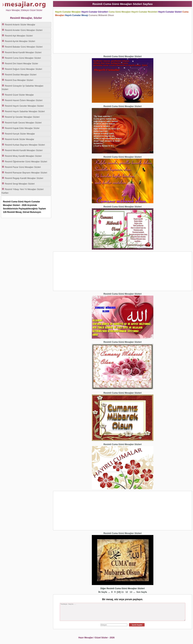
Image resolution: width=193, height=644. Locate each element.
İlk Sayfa (103, 592)
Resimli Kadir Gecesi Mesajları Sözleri (23, 123)
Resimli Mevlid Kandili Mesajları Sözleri (24, 150)
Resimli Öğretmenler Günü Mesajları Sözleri (26, 162)
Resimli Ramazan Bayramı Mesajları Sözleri (26, 173)
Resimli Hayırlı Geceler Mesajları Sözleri (24, 106)
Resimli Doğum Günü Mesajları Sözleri (24, 69)
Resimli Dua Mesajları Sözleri (19, 80)
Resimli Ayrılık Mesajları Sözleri (20, 41)
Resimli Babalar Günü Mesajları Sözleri (24, 47)
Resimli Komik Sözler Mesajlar (20, 139)
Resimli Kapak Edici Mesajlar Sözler (22, 128)
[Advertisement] (123, 34)
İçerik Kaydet (137, 625)
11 (122, 592)
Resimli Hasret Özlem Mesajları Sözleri (24, 100)
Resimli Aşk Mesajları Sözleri (19, 36)
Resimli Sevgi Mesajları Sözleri (20, 184)
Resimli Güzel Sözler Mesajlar (19, 95)
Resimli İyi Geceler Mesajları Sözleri (22, 117)
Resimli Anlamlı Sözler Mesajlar (20, 25)
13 (131, 592)
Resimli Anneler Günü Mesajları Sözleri (24, 30)
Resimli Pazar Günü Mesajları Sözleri (23, 167)
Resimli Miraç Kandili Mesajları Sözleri (23, 156)
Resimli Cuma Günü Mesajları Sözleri (23, 58)
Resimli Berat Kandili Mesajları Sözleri (23, 52)
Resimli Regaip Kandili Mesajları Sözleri (24, 178)
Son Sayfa (142, 592)
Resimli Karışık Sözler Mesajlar (20, 134)
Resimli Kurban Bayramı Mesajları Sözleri (25, 145)
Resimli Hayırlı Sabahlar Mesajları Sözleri (25, 111)
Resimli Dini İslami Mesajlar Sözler (22, 64)
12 (127, 592)
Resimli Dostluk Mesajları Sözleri (21, 75)
